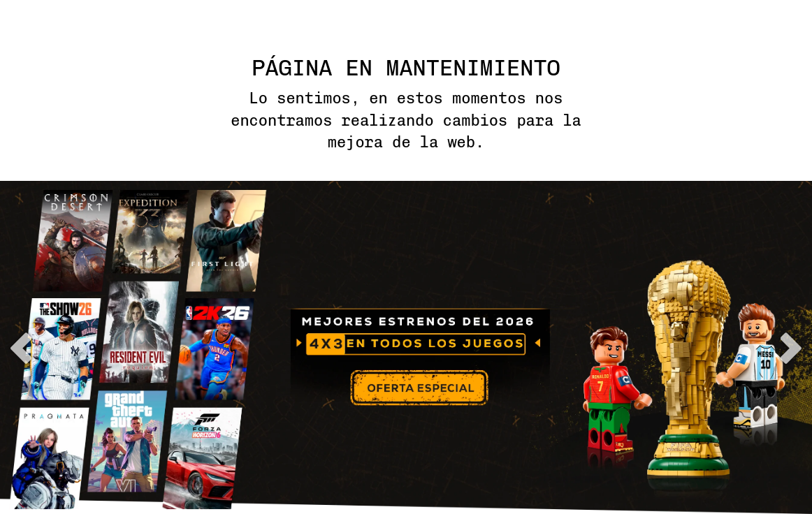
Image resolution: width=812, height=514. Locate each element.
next (791, 348)
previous (21, 348)
